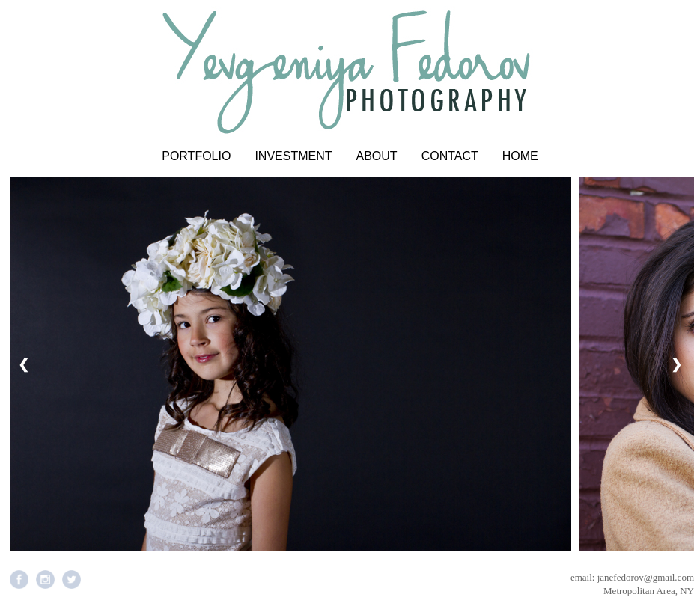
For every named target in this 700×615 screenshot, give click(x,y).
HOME (520, 156)
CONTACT (450, 156)
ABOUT (377, 156)
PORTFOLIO (196, 156)
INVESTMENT (293, 156)
